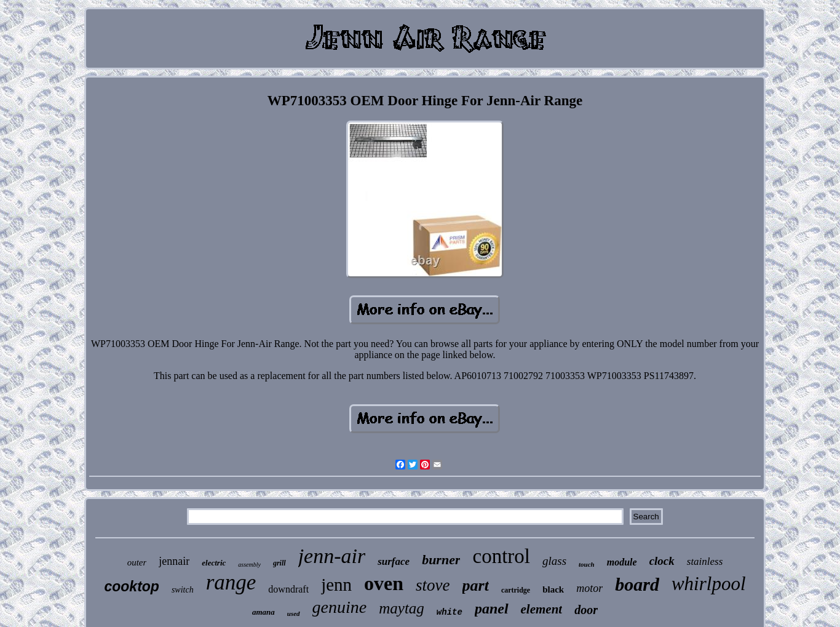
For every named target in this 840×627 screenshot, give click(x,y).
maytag (402, 608)
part (476, 585)
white (450, 612)
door (586, 610)
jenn (336, 585)
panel (492, 609)
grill (279, 563)
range (231, 582)
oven (384, 583)
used (294, 613)
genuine (340, 607)
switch (183, 590)
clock (662, 561)
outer (137, 562)
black (553, 589)
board (637, 584)
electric (214, 563)
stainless (705, 561)
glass (554, 561)
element (542, 609)
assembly (249, 565)
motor (589, 588)
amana (263, 612)
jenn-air (332, 556)
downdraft (288, 589)
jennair (174, 561)
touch (587, 564)
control (501, 556)
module (622, 562)
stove (433, 585)
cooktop (131, 586)
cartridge (516, 590)
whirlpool (709, 584)
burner (441, 560)
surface (394, 561)
